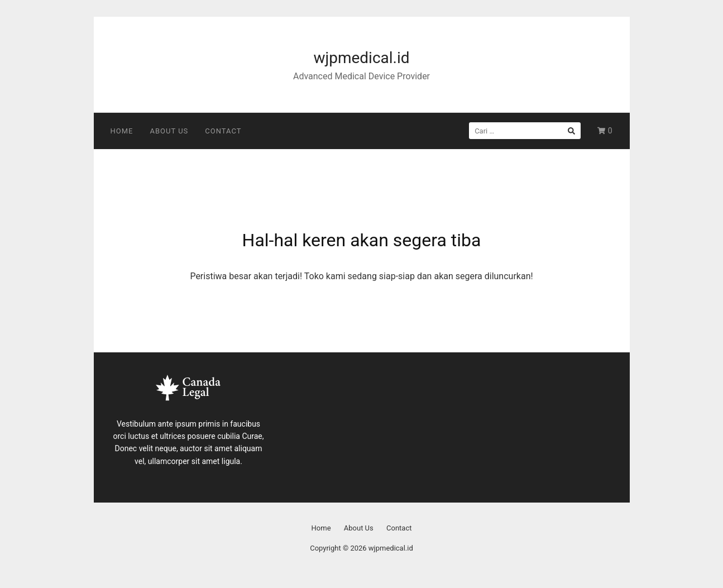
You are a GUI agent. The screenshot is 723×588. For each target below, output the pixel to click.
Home (122, 131)
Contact (223, 131)
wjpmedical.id (361, 58)
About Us (169, 131)
